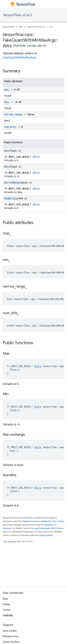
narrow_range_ (14, 114)
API (21, 27)
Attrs (36, 157)
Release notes (11, 636)
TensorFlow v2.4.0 (17, 15)
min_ (7, 102)
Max (6, 151)
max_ (7, 90)
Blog (5, 599)
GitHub (6, 604)
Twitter (7, 610)
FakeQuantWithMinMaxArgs (20, 58)
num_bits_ (11, 127)
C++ (51, 27)
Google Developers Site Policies (47, 528)
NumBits (9, 198)
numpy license (46, 535)
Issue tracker (10, 631)
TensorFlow (9, 27)
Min (6, 167)
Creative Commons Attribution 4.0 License (43, 521)
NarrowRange (12, 182)
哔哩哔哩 (8, 616)
